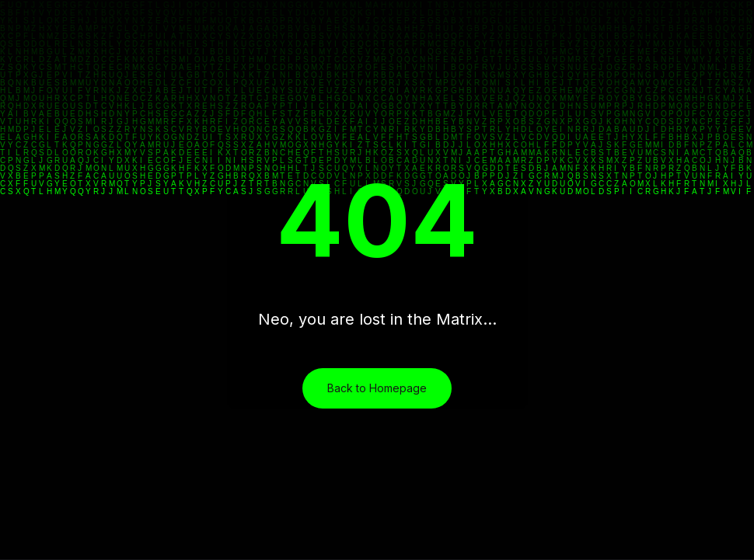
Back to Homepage (377, 388)
